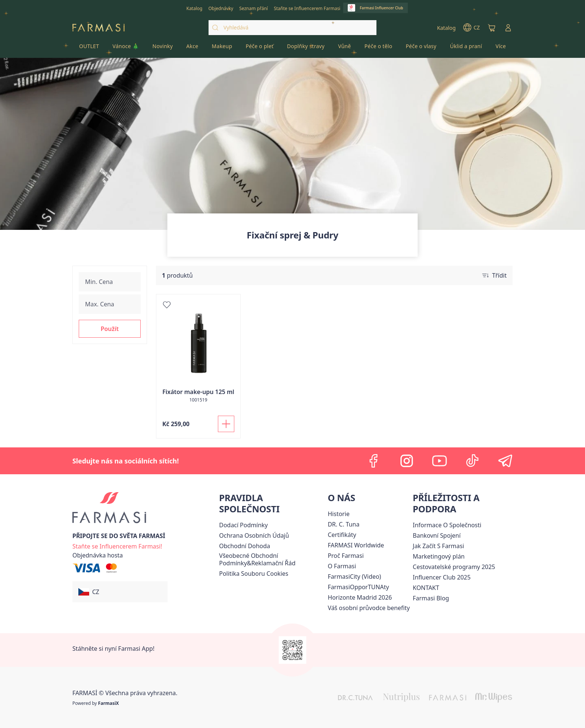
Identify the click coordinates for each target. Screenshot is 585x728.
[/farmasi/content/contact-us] (426, 588)
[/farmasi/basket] (492, 28)
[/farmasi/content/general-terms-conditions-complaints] (272, 559)
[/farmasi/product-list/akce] (192, 49)
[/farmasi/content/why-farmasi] (346, 556)
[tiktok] (472, 461)
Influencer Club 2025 (442, 577)
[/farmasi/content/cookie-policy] (254, 574)
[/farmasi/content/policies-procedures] (254, 535)
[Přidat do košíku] (226, 424)
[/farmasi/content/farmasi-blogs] (431, 598)
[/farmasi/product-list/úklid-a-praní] (466, 49)
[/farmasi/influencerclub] (375, 8)
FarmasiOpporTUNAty (358, 587)
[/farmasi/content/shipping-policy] (243, 525)
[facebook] (374, 461)
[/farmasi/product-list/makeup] (222, 49)
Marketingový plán (439, 556)
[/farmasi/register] (221, 8)
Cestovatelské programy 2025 (454, 567)
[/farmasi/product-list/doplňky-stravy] (306, 49)
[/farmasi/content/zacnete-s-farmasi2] (438, 546)
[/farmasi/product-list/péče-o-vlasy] (421, 49)
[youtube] (439, 461)
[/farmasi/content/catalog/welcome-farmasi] (369, 608)
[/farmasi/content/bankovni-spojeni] (437, 535)
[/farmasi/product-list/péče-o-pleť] (259, 49)
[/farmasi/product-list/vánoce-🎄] (126, 49)
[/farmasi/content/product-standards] (342, 535)
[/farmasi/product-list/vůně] (345, 49)
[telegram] (505, 461)
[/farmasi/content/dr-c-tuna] (343, 524)
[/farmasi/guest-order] (98, 555)
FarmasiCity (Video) (354, 577)
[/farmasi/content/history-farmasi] (338, 514)
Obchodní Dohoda (245, 546)
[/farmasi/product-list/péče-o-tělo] (378, 49)
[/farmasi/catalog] (194, 8)
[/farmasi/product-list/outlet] (89, 49)
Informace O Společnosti (447, 525)
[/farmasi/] (98, 28)
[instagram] (407, 461)
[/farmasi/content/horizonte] (360, 597)
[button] (110, 329)
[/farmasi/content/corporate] (356, 545)
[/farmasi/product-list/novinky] (163, 49)
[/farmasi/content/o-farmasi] (342, 566)
